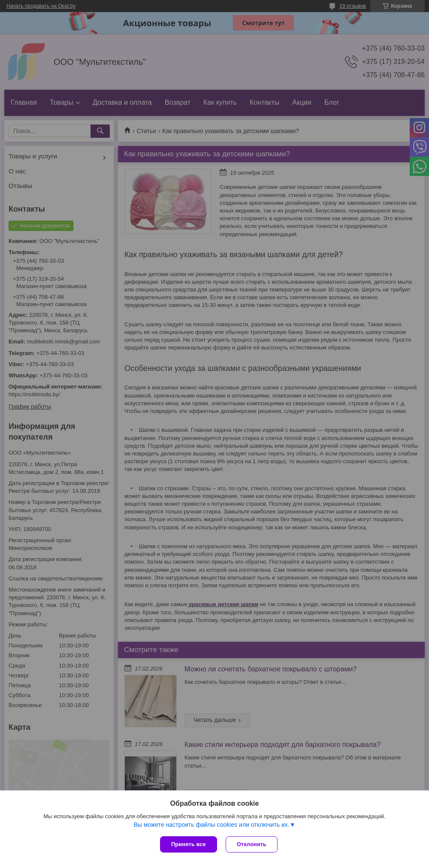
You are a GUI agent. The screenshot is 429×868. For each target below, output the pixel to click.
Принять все (189, 844)
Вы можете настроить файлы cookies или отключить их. (211, 825)
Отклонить (252, 844)
